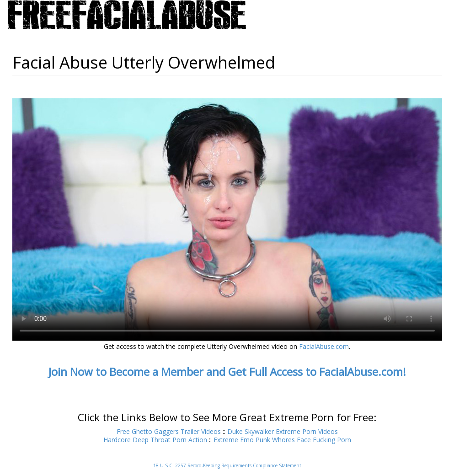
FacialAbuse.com (324, 346)
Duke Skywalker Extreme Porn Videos (283, 431)
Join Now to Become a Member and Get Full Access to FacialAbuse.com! (227, 372)
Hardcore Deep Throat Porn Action (155, 440)
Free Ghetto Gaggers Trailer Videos (169, 431)
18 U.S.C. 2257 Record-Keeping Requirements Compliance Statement (227, 465)
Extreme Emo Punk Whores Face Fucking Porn (282, 440)
